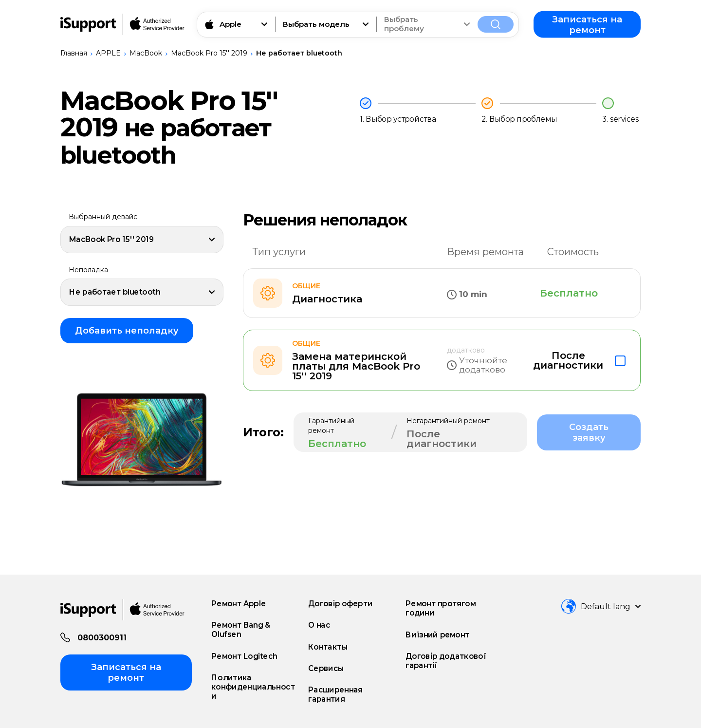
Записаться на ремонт (587, 24)
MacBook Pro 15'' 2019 (209, 53)
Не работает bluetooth (299, 53)
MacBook (146, 53)
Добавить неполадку (127, 331)
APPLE (108, 53)
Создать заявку (589, 432)
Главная (74, 53)
